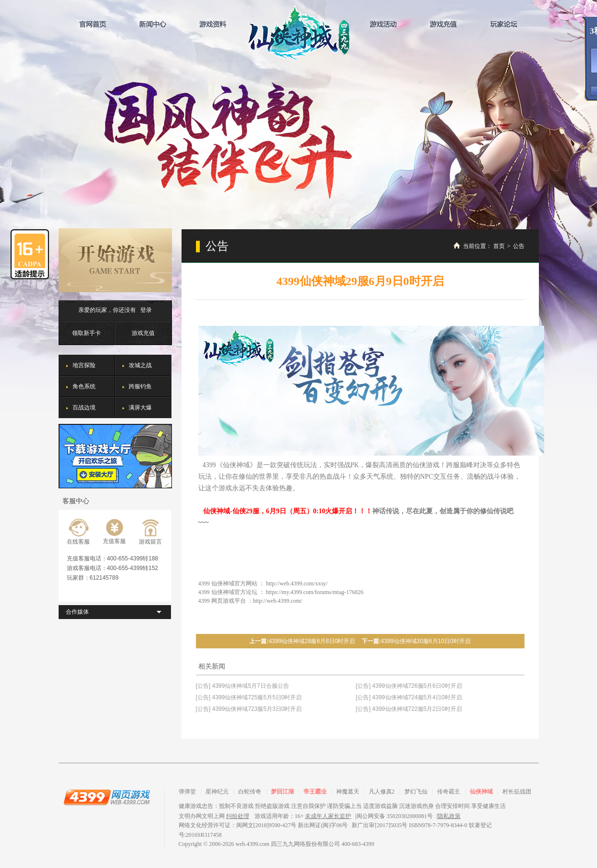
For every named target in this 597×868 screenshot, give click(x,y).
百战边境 (84, 408)
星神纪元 (217, 792)
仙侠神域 (298, 33)
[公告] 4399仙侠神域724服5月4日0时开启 (409, 697)
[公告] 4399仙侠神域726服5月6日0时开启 (409, 686)
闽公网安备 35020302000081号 (395, 816)
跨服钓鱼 (140, 386)
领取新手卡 (86, 333)
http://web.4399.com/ (278, 601)
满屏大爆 (140, 408)
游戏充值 (143, 333)
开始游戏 (115, 260)
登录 (146, 310)
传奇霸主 (449, 792)
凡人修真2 (382, 792)
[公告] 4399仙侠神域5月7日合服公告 (243, 686)
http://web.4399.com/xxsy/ (297, 583)
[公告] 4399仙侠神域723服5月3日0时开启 (249, 709)
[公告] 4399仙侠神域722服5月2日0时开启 (409, 709)
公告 (519, 246)
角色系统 (84, 386)
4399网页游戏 (107, 797)
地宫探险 (84, 365)
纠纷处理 (238, 816)
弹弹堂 (187, 792)
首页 (499, 246)
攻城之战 (140, 365)
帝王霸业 (315, 792)
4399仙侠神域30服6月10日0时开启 (426, 641)
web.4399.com (252, 844)
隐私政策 (449, 816)
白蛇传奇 (250, 792)
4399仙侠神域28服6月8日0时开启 (312, 641)
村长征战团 (517, 792)
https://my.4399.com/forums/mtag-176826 (315, 592)
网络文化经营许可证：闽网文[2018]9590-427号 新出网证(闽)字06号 (263, 825)
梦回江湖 (282, 792)
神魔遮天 (348, 792)
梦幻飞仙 (416, 792)
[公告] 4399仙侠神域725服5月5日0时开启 (249, 697)
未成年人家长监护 (328, 816)
